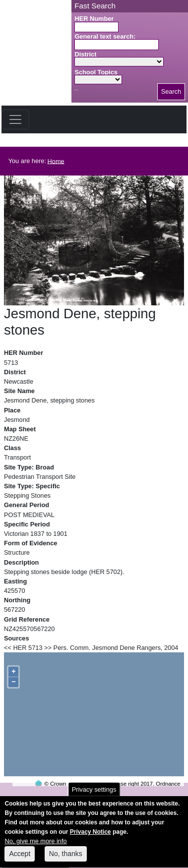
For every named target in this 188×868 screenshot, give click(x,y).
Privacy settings (94, 794)
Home (56, 161)
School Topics (96, 72)
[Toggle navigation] (15, 119)
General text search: (105, 36)
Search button (76, 90)
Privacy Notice (91, 837)
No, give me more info (35, 846)
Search (171, 91)
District (85, 54)
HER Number (94, 19)
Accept (20, 859)
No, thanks (66, 859)
